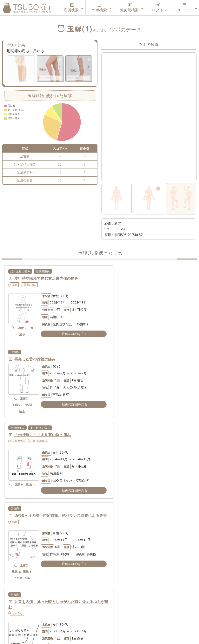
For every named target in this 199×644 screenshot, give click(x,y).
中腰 (117, 573)
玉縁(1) (22, 323)
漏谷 (23, 329)
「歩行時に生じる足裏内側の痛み (43, 359)
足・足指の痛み (25, 164)
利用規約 (91, 622)
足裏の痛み (25, 180)
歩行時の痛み (39, 365)
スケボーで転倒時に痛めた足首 (138, 445)
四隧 (122, 422)
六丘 (20, 508)
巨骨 (117, 326)
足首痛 (25, 156)
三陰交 (22, 404)
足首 (15, 285)
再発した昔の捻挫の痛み (132, 278)
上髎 (16, 329)
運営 (74, 622)
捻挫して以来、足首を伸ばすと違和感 (143, 532)
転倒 (112, 371)
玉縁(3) (122, 415)
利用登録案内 (55, 622)
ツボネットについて (23, 622)
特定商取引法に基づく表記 (176, 622)
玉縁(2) (112, 319)
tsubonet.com (96, 634)
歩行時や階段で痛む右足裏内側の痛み (46, 278)
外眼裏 (113, 422)
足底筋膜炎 (25, 172)
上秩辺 (122, 319)
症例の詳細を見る (65, 334)
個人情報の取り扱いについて (126, 622)
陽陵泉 (22, 566)
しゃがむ (18, 457)
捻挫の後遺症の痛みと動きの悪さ (43, 532)
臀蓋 (14, 502)
